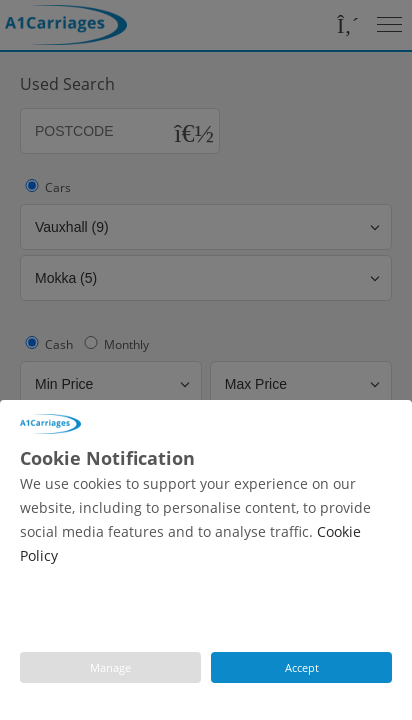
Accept (302, 667)
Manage (110, 667)
